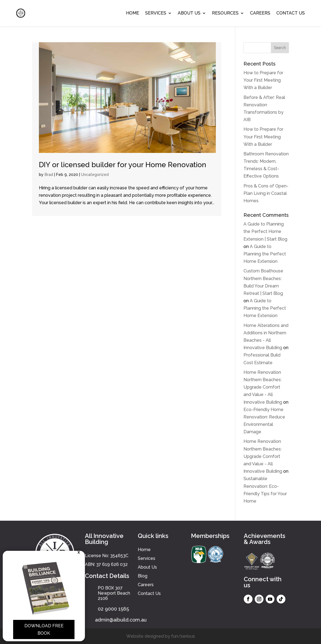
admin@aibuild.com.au (121, 620)
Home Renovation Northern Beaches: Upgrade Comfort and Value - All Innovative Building (263, 387)
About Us (189, 13)
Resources (225, 13)
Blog (143, 576)
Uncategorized (95, 175)
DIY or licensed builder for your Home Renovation (123, 165)
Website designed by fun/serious (161, 636)
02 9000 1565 (113, 609)
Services (156, 13)
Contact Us (291, 13)
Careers (260, 13)
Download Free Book (44, 629)
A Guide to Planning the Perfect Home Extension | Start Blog (265, 231)
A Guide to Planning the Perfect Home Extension (265, 254)
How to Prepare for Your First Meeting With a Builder (263, 80)
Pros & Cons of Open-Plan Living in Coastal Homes (266, 193)
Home (133, 13)
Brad (49, 175)
